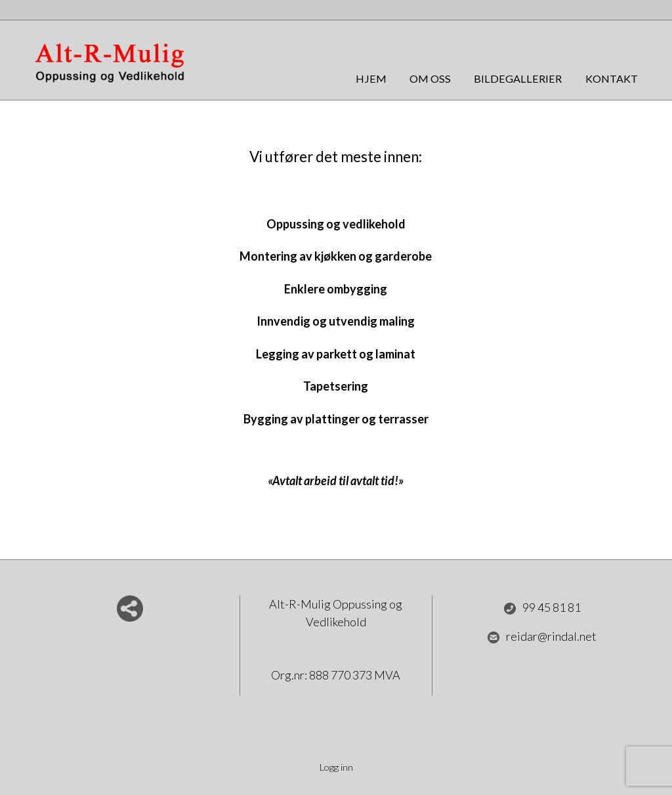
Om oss (430, 78)
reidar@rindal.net (542, 637)
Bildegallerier (518, 78)
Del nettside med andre (130, 609)
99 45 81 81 (542, 608)
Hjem (371, 78)
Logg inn (336, 767)
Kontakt (612, 78)
